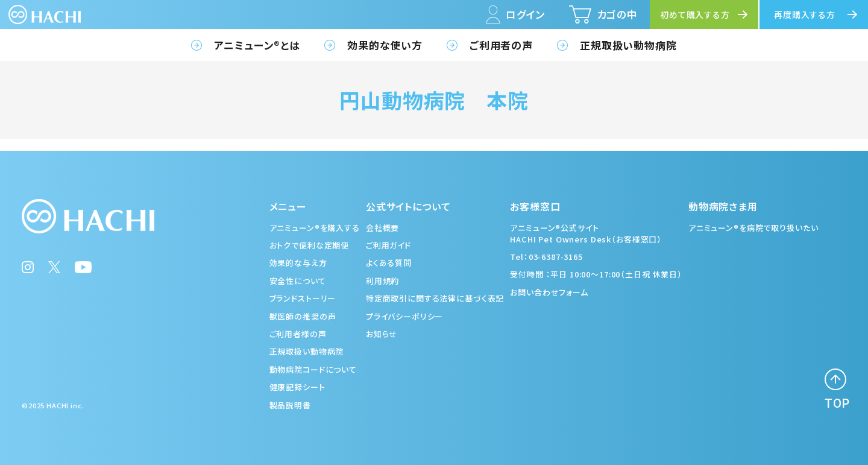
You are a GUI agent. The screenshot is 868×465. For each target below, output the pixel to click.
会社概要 (382, 228)
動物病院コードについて (313, 369)
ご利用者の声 (501, 45)
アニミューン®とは (257, 45)
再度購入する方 (805, 14)
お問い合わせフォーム (549, 292)
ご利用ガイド (388, 245)
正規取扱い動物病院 (628, 45)
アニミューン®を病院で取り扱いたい (753, 228)
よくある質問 (389, 263)
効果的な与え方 (298, 263)
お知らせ (382, 334)
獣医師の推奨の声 (303, 316)
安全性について (298, 281)
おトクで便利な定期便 (310, 245)
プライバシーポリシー (405, 316)
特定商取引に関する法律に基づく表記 (435, 298)
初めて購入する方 (695, 14)
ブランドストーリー (303, 298)
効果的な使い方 (385, 45)
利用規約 (382, 281)
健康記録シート (297, 387)
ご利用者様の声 (298, 334)
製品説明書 (290, 405)
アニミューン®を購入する (315, 228)
